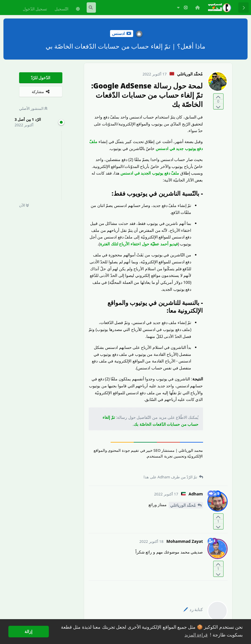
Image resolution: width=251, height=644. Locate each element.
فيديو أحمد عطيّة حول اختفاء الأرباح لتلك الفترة (139, 244)
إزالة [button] (28, 632)
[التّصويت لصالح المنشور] (218, 97)
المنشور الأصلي (33, 108)
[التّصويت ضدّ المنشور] (218, 106)
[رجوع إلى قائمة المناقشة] (243, 8)
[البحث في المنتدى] (91, 8)
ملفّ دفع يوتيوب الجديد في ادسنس (150, 173)
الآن (24, 205)
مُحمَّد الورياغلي (183, 505)
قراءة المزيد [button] (196, 635)
